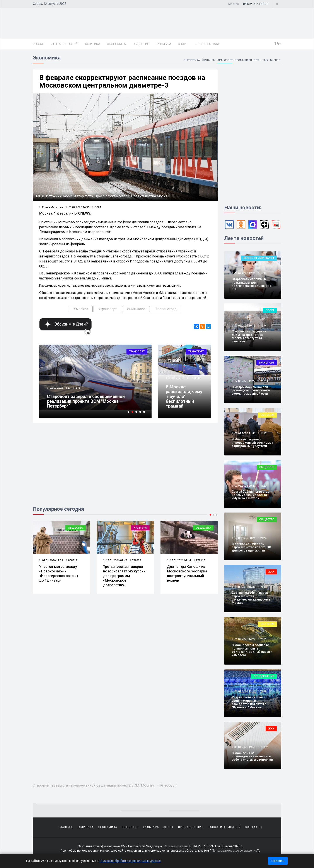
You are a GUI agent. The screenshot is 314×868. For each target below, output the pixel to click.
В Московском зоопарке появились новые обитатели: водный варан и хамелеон (252, 650)
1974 (263, 326)
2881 (263, 639)
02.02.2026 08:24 (245, 538)
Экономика (116, 44)
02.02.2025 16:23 (60, 388)
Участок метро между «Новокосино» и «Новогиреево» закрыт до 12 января (59, 573)
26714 (264, 381)
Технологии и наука (259, 258)
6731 (79, 388)
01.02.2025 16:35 (78, 207)
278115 (199, 560)
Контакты (254, 827)
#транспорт (107, 309)
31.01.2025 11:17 (179, 378)
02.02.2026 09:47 (245, 486)
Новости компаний (224, 827)
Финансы (209, 60)
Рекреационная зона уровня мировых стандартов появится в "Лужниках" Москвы (249, 702)
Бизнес (275, 60)
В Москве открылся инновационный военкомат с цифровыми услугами (252, 443)
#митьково (136, 309)
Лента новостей (64, 44)
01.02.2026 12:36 (245, 691)
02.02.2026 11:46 (245, 433)
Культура (164, 44)
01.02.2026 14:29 (245, 639)
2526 (263, 538)
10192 (264, 747)
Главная (66, 827)
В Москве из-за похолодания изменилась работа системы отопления (252, 756)
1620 (263, 486)
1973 (263, 691)
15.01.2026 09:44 (179, 560)
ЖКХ (265, 60)
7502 (263, 587)
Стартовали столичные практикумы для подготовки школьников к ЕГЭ (252, 284)
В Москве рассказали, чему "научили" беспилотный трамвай (184, 396)
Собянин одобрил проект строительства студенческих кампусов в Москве (251, 598)
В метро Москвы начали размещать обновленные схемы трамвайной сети (251, 390)
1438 (263, 273)
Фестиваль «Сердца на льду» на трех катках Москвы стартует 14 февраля (249, 336)
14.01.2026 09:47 (115, 560)
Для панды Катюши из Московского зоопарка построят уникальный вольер (187, 573)
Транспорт (225, 60)
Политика (92, 44)
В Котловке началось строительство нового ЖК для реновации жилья (251, 547)
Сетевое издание (176, 846)
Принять (278, 861)
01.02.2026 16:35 (245, 587)
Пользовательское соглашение (235, 851)
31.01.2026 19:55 (245, 747)
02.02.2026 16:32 (245, 326)
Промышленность (247, 60)
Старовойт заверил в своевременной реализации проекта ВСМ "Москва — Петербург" (86, 401)
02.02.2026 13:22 (245, 381)
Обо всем (267, 415)
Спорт (183, 44)
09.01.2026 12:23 (51, 560)
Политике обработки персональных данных (130, 861)
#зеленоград (166, 309)
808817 (72, 560)
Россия (39, 44)
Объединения (264, 676)
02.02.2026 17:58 (245, 273)
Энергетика (192, 60)
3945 (197, 378)
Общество (141, 44)
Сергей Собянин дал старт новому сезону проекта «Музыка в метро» (251, 495)
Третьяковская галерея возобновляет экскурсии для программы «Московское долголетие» (124, 576)
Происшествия (207, 44)
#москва (81, 309)
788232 (135, 560)
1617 (263, 433)
